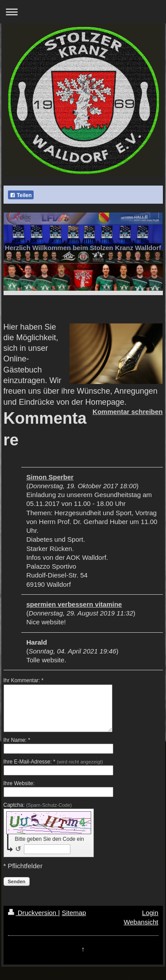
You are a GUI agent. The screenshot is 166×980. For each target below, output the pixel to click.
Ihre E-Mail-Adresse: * (53, 762)
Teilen (21, 195)
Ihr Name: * (17, 740)
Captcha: (38, 805)
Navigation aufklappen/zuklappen (83, 12)
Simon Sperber (50, 477)
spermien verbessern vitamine (74, 604)
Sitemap (74, 913)
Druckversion (33, 913)
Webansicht (141, 922)
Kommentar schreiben (127, 412)
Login (150, 913)
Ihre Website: (19, 783)
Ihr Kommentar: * (24, 680)
